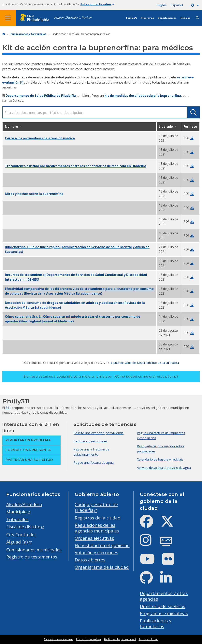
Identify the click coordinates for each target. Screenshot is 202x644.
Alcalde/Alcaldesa (24, 504)
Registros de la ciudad (98, 518)
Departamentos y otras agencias (164, 596)
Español (177, 5)
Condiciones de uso (59, 639)
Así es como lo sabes (97, 4)
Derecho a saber (89, 639)
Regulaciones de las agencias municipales (97, 528)
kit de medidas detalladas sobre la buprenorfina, (143, 96)
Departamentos (167, 18)
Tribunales (17, 519)
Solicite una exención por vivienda (99, 433)
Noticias (185, 18)
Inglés (162, 5)
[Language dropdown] (196, 5)
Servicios (131, 18)
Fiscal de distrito (23, 527)
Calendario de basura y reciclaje (160, 459)
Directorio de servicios (163, 606)
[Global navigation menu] (8, 18)
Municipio (16, 512)
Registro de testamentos (32, 557)
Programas (147, 18)
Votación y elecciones (96, 552)
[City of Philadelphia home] (36, 18)
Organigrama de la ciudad (102, 567)
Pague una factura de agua (94, 463)
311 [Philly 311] (8, 408)
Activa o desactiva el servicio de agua (164, 468)
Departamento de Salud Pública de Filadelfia (41, 96)
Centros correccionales (91, 441)
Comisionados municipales (34, 550)
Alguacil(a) (17, 542)
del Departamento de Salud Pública (156, 363)
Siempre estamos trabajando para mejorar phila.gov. (101, 376)
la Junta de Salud (121, 363)
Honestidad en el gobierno (102, 545)
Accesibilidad (148, 639)
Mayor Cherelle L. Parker (73, 18)
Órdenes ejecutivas (94, 538)
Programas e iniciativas (164, 613)
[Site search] (197, 18)
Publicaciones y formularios (28, 34)
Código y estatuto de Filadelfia (96, 507)
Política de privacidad (120, 639)
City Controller (21, 535)
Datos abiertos (90, 560)
